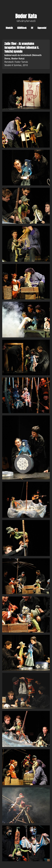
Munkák (9, 28)
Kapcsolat (42, 28)
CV (32, 28)
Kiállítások (22, 28)
